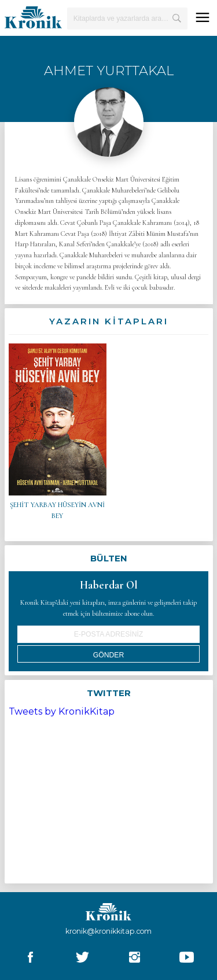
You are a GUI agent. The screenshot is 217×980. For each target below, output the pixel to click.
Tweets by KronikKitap (62, 711)
